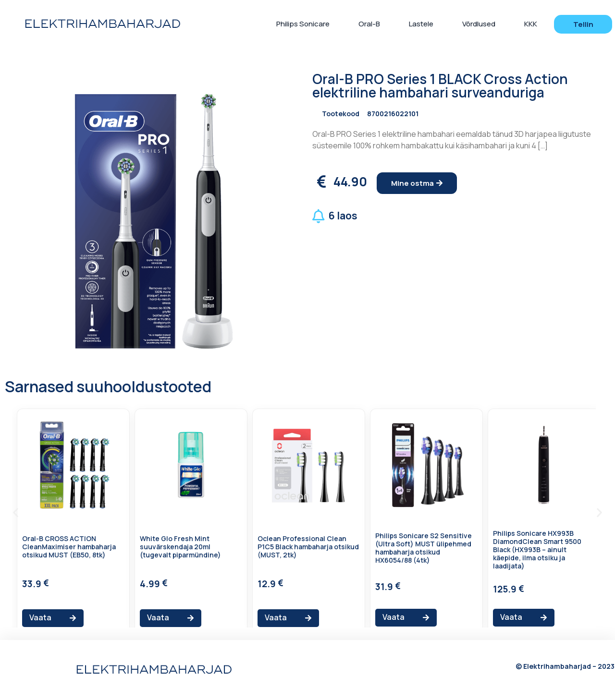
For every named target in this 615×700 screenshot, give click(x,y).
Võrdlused (479, 24)
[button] (583, 24)
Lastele (421, 24)
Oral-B (369, 24)
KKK (531, 24)
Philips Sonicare (303, 24)
